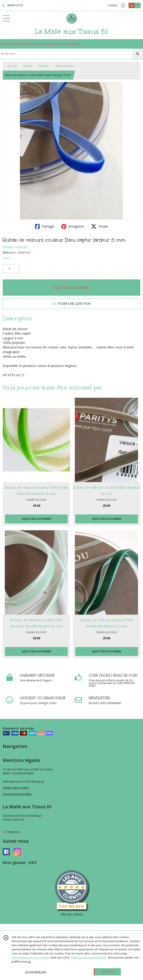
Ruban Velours (65, 66)
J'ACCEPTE (108, 972)
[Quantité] (11, 269)
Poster (100, 226)
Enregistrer (73, 226)
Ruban (28, 66)
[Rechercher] (138, 54)
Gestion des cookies (16, 788)
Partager (45, 226)
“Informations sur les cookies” (31, 957)
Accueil (12, 66)
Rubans (44, 66)
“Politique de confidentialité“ (88, 957)
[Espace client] (123, 5)
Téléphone (11, 832)
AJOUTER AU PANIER (72, 288)
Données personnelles (17, 794)
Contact (112, 5)
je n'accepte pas (36, 972)
